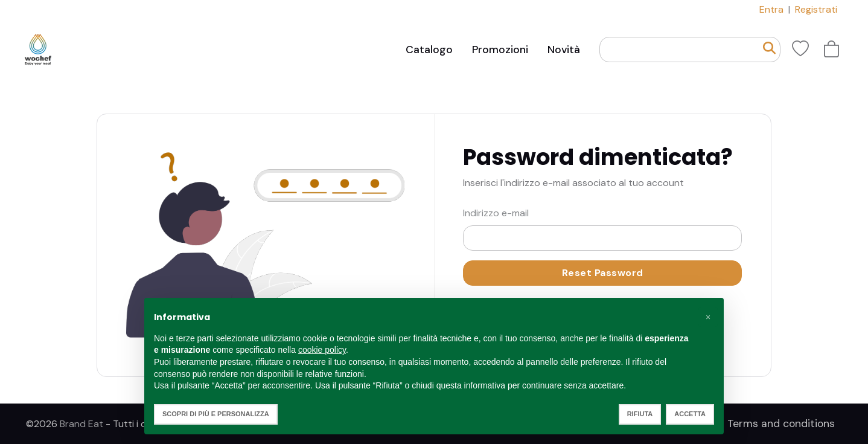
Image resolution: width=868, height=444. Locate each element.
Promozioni (500, 50)
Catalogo (429, 50)
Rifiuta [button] (640, 414)
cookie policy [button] (322, 350)
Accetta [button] (690, 414)
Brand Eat (81, 424)
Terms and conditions (781, 423)
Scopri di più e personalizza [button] (216, 414)
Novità (564, 50)
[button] (708, 317)
